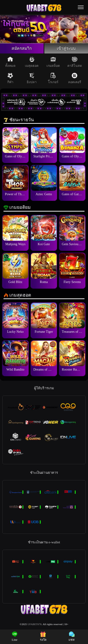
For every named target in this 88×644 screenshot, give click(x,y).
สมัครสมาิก (22, 49)
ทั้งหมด (10, 62)
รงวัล (43, 636)
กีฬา (10, 79)
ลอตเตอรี (75, 79)
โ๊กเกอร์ (53, 79)
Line (15, 636)
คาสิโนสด (75, 62)
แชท (72, 636)
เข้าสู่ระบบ (66, 49)
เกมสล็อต (53, 62)
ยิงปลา (32, 79)
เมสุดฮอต (32, 62)
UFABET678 (34, 625)
